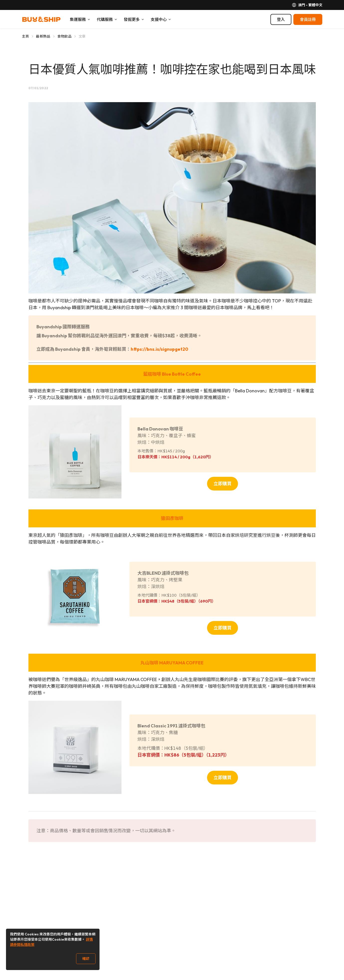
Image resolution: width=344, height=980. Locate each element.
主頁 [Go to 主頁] (26, 36)
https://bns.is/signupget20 (159, 349)
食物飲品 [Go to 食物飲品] (64, 36)
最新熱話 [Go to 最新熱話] (43, 36)
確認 (86, 959)
